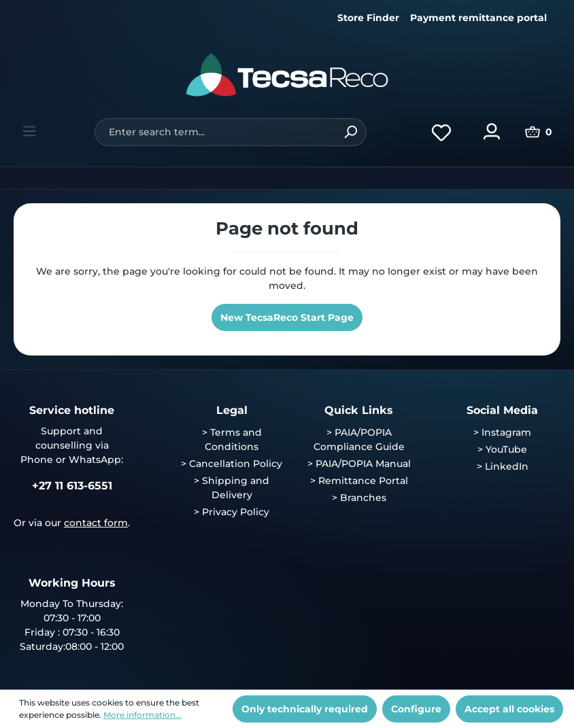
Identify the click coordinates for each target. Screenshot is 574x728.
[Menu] (29, 131)
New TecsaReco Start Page (287, 317)
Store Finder (368, 18)
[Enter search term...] (215, 132)
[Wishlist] (441, 132)
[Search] (351, 132)
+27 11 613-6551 (72, 486)
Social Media (502, 410)
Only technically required (305, 709)
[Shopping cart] (539, 132)
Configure (416, 709)
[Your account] (492, 132)
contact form (96, 523)
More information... (142, 715)
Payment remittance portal (478, 18)
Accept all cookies (509, 709)
